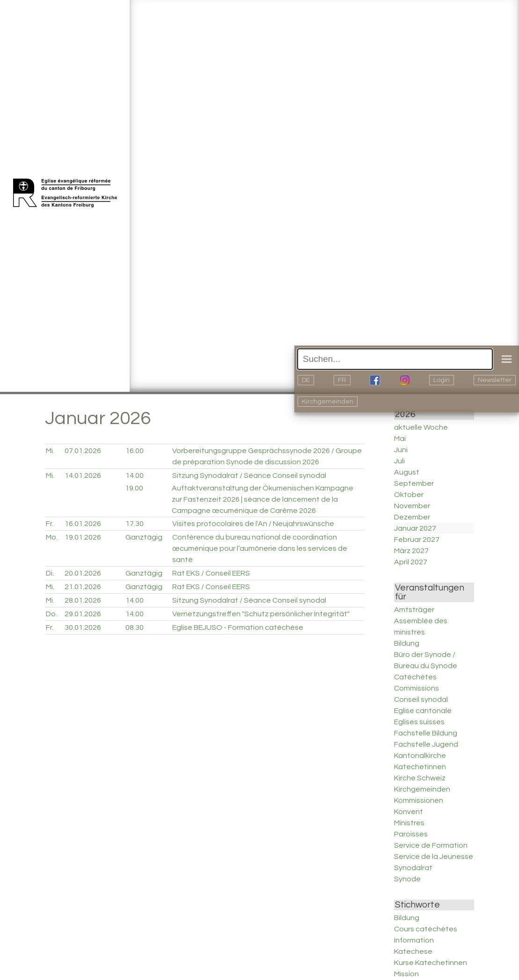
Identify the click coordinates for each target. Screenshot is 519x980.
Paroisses (411, 834)
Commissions (417, 688)
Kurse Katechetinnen (431, 963)
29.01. (83, 614)
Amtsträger (414, 610)
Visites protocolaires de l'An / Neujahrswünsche (253, 524)
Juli (399, 461)
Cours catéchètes (426, 929)
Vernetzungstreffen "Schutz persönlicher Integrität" (261, 614)
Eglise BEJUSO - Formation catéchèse (238, 627)
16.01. (83, 524)
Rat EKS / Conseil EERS (211, 573)
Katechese (413, 951)
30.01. (83, 627)
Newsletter (495, 380)
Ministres (409, 823)
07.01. (83, 451)
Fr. (50, 524)
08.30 (135, 627)
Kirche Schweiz (420, 778)
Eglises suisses (419, 722)
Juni (401, 450)
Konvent (409, 812)
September (414, 483)
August (407, 472)
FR (342, 380)
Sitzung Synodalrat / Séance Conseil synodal (249, 476)
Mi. (50, 451)
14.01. (83, 476)
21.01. (83, 587)
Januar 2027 (415, 528)
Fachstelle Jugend (426, 744)
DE (306, 380)
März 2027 (411, 551)
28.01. (83, 600)
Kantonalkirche (420, 756)
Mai (400, 439)
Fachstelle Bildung (426, 733)
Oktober (409, 495)
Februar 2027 (417, 540)
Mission (406, 974)
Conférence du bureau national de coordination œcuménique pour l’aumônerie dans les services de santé (260, 548)
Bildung (407, 643)
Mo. (52, 537)
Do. (51, 614)
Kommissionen (419, 800)
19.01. (83, 537)
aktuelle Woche (421, 427)
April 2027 (411, 562)
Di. (50, 573)
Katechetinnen (420, 767)
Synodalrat (413, 868)
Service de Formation (431, 845)
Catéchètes (415, 677)
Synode (407, 879)
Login (442, 380)
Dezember (412, 517)
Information (414, 940)
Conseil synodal (421, 699)
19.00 (134, 488)
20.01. (83, 573)
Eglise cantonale (423, 711)
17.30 (135, 524)
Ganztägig (144, 537)
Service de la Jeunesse (434, 857)
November (412, 506)
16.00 (135, 451)
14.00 (135, 476)
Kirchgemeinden (328, 402)
